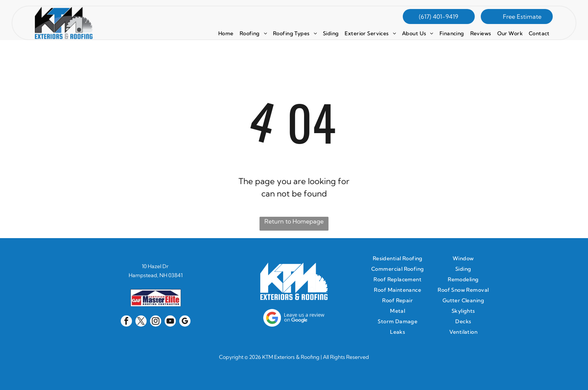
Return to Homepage (294, 221)
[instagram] (156, 322)
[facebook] (126, 322)
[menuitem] (226, 33)
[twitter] (141, 322)
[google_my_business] (185, 322)
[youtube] (170, 322)
